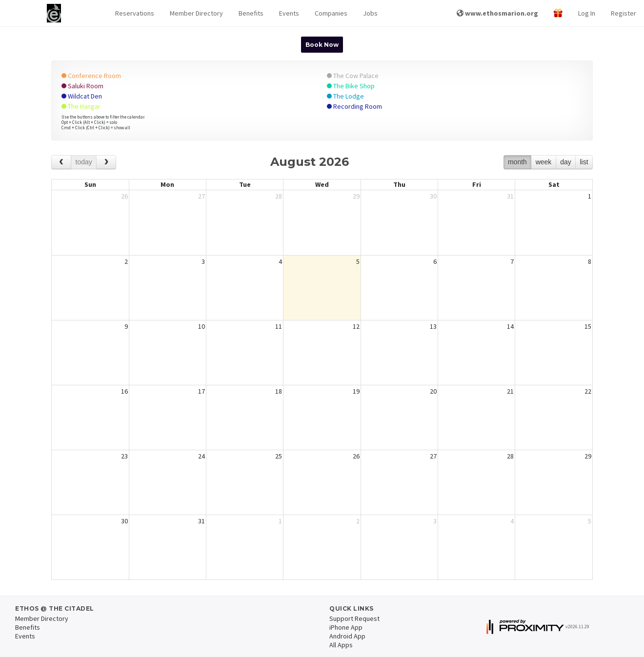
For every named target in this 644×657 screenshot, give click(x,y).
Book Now (322, 45)
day (566, 162)
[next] (106, 162)
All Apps (341, 645)
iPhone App (346, 627)
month (517, 162)
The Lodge (345, 96)
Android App (347, 636)
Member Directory (196, 13)
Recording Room (354, 106)
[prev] (61, 162)
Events (289, 13)
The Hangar (81, 106)
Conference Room (91, 76)
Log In (587, 13)
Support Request (354, 618)
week (544, 162)
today (84, 162)
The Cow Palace (353, 76)
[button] (135, 13)
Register (624, 13)
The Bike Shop (351, 86)
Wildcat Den (82, 96)
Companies (331, 13)
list (584, 162)
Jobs (370, 13)
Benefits (251, 13)
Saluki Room (82, 86)
